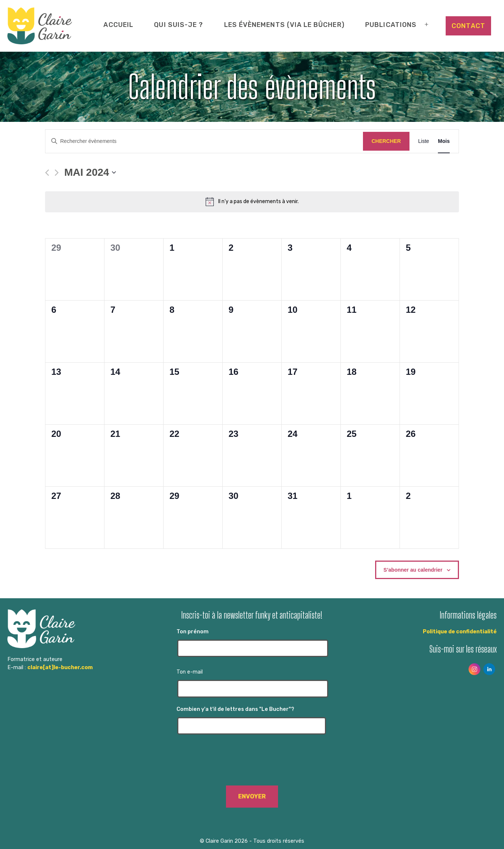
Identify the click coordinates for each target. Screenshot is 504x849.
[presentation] (252, 764)
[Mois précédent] (47, 173)
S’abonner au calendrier (413, 570)
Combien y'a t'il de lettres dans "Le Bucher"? (252, 720)
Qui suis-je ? (179, 25)
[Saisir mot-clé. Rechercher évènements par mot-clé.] (204, 141)
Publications (391, 25)
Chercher (386, 141)
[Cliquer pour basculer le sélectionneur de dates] (90, 172)
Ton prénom (252, 643)
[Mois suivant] (57, 173)
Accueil (118, 25)
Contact (468, 26)
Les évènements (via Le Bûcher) (284, 25)
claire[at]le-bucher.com (60, 667)
